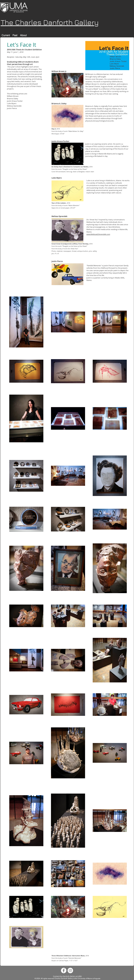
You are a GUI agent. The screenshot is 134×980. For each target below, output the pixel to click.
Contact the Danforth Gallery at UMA (67, 976)
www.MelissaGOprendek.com (98, 234)
